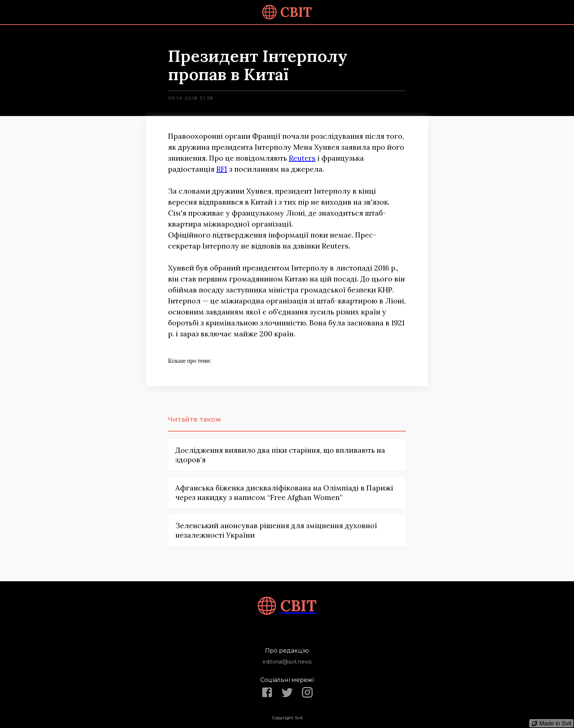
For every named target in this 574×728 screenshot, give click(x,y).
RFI (222, 169)
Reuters (302, 158)
